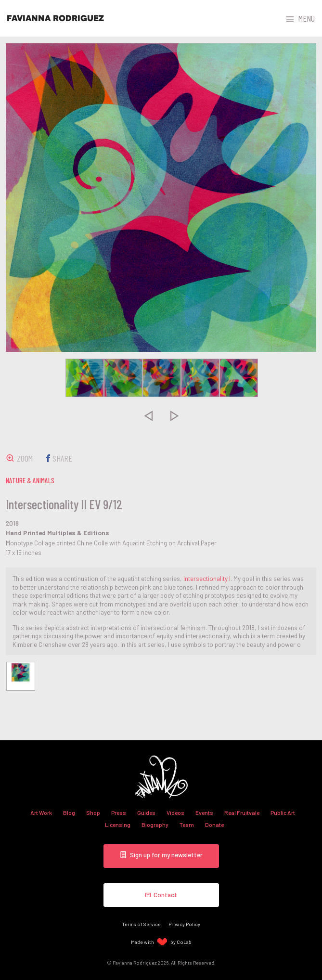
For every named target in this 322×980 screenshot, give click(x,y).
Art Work (41, 812)
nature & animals (30, 480)
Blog (69, 812)
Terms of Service (142, 924)
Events (204, 812)
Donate (214, 825)
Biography (155, 825)
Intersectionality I (207, 578)
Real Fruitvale (242, 812)
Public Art (283, 812)
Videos (175, 812)
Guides (146, 812)
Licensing (118, 825)
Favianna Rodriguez (55, 18)
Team (187, 825)
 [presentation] (148, 416)
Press (119, 812)
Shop (93, 812)
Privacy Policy (184, 924)
